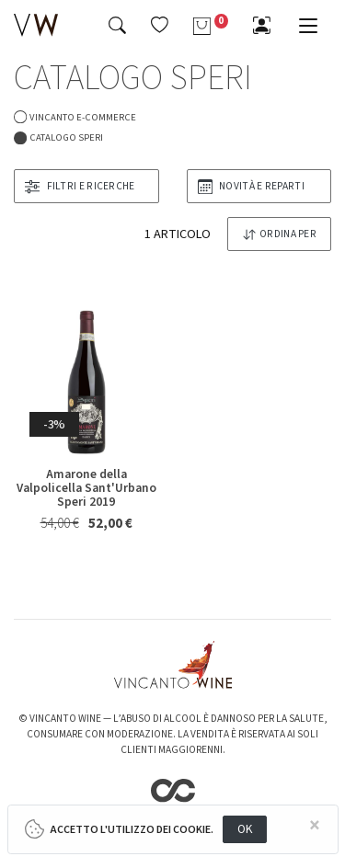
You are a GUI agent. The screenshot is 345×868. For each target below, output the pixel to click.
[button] (160, 25)
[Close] (315, 826)
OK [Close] (245, 829)
